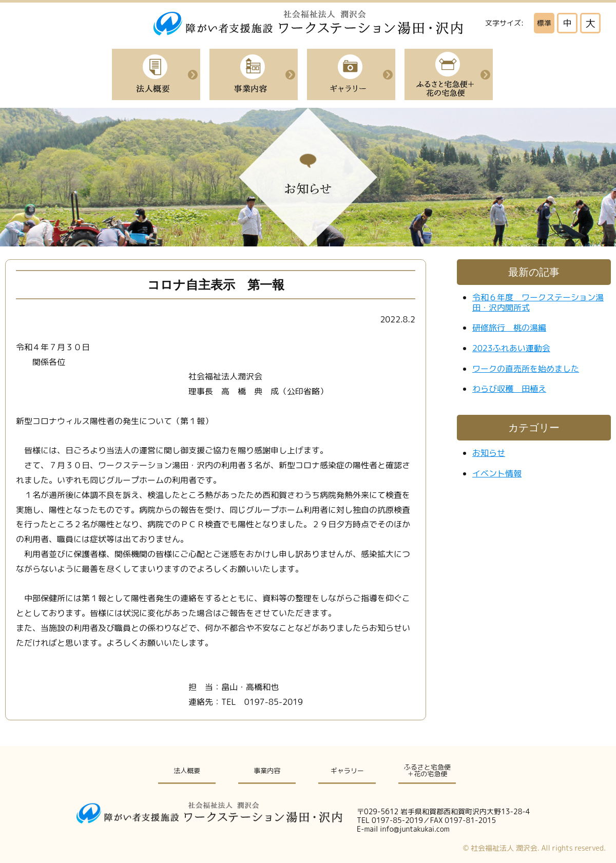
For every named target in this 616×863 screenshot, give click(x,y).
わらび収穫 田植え (509, 389)
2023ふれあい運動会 (511, 348)
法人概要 (156, 74)
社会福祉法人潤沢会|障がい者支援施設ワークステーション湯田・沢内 (308, 23)
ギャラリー (347, 771)
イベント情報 (497, 473)
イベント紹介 (351, 74)
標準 (544, 23)
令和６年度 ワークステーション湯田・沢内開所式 (538, 302)
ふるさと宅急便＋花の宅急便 (449, 74)
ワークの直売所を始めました (526, 369)
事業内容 (254, 74)
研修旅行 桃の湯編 (509, 328)
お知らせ (489, 453)
